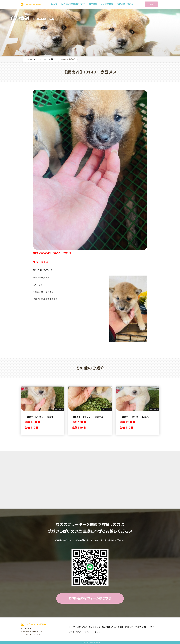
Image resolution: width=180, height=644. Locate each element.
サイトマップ (75, 632)
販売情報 (93, 4)
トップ (54, 4)
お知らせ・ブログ (125, 4)
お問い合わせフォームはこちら (90, 598)
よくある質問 (107, 4)
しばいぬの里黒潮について (73, 4)
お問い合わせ (148, 627)
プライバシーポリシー (92, 632)
